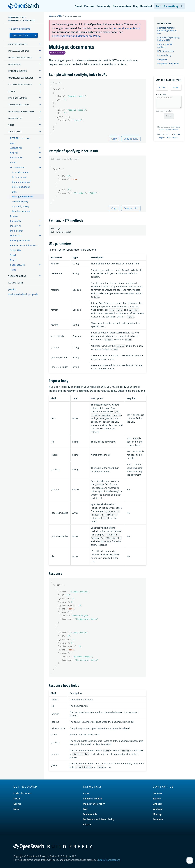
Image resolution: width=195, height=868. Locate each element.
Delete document (21, 187)
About (78, 6)
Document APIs (18, 167)
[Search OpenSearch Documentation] (169, 6)
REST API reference (20, 138)
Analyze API (16, 148)
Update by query (21, 206)
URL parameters (166, 51)
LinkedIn (158, 804)
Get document (19, 177)
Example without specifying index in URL (167, 31)
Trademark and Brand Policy (99, 819)
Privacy (87, 824)
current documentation (126, 28)
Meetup (157, 814)
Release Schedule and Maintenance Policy (76, 36)
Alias (13, 143)
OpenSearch (24, 6)
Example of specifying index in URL (168, 39)
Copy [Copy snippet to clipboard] (114, 139)
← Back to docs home (19, 29)
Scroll (13, 255)
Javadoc (12, 289)
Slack (16, 809)
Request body (164, 55)
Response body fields (168, 63)
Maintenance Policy (94, 804)
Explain (14, 216)
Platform (89, 6)
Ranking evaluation (20, 240)
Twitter (157, 799)
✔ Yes (162, 87)
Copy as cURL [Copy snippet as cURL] (131, 139)
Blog (136, 6)
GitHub (17, 804)
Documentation (122, 6)
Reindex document (22, 211)
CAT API (14, 153)
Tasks (13, 270)
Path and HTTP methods (165, 46)
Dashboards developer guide (23, 294)
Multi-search (17, 231)
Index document (20, 172)
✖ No (176, 87)
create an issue (172, 137)
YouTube (158, 809)
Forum (17, 799)
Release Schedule (93, 799)
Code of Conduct (23, 793)
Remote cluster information (24, 245)
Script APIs (16, 250)
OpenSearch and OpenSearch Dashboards (22, 19)
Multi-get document (22, 197)
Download (146, 6)
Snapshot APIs (17, 265)
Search (14, 260)
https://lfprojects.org (109, 860)
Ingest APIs (16, 226)
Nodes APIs (16, 236)
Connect (157, 793)
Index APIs (15, 221)
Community (104, 6)
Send (169, 116)
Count (13, 162)
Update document (21, 182)
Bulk (14, 192)
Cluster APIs (16, 158)
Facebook (158, 819)
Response (162, 59)
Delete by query (20, 201)
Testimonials (90, 814)
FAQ (85, 809)
